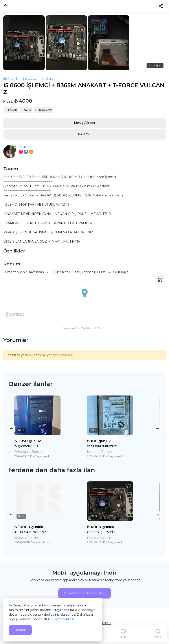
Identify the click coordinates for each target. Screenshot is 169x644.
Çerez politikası (62, 619)
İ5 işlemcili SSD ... (28, 446)
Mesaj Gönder (85, 123)
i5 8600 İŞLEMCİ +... (102, 532)
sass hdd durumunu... (104, 446)
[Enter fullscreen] (160, 280)
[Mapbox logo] (14, 315)
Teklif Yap (84, 134)
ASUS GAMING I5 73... (31, 532)
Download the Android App (85, 593)
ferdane (25, 147)
